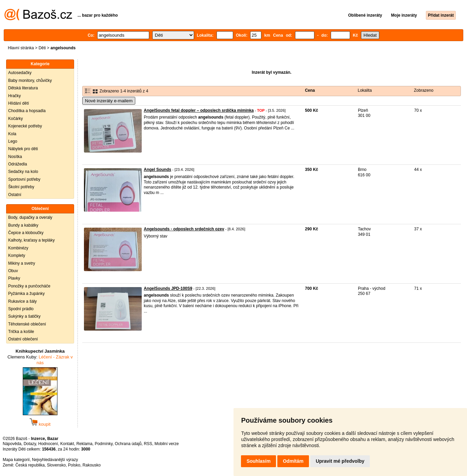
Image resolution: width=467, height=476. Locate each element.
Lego (13, 141)
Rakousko (92, 465)
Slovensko (56, 465)
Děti (42, 48)
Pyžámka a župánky (26, 294)
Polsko (74, 465)
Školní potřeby (21, 187)
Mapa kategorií (16, 460)
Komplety (17, 255)
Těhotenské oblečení (27, 324)
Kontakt (67, 444)
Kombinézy (18, 248)
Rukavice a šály (22, 301)
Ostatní (15, 195)
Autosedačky (20, 73)
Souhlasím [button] (258, 461)
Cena (310, 90)
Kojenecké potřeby (25, 126)
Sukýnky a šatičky (24, 316)
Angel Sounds (158, 170)
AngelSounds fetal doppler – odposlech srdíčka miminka (199, 110)
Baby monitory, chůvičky (30, 81)
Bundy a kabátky (23, 225)
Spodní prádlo (21, 309)
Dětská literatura (23, 88)
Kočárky (15, 119)
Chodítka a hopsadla (27, 111)
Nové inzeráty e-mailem (109, 101)
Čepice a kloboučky (26, 233)
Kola (12, 134)
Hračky (14, 96)
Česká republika (30, 465)
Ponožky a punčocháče (29, 286)
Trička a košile (21, 332)
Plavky (14, 278)
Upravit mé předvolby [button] (340, 461)
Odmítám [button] (293, 461)
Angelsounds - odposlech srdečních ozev (184, 229)
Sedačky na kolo (23, 172)
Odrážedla (18, 164)
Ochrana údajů (128, 444)
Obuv (13, 271)
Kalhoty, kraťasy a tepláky (31, 240)
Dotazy (30, 444)
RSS (148, 444)
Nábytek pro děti (23, 149)
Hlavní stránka (21, 48)
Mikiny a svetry (22, 263)
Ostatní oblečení (23, 339)
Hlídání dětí (19, 103)
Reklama (84, 444)
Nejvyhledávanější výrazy (55, 460)
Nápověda (12, 444)
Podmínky (104, 444)
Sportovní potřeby (24, 179)
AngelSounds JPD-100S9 (168, 288)
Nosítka (15, 157)
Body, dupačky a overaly (30, 217)
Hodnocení (48, 444)
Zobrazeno (424, 90)
